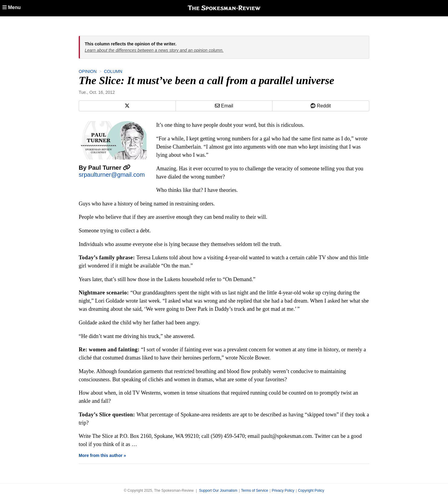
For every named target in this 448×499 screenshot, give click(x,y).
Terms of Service (254, 491)
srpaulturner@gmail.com (112, 175)
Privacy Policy (283, 491)
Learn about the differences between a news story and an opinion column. (154, 50)
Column (113, 71)
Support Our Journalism (218, 491)
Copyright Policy (311, 491)
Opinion (88, 71)
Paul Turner (109, 168)
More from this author (101, 455)
